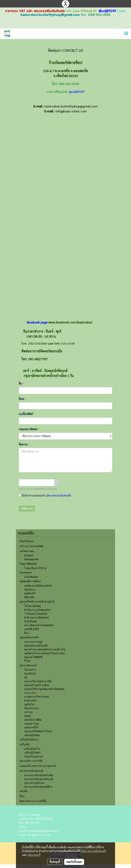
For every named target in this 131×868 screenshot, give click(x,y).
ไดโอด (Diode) (32, 606)
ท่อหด (27, 716)
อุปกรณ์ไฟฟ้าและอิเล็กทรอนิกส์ (37, 602)
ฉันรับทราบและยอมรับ (45, 495)
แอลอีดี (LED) (32, 629)
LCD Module (31, 577)
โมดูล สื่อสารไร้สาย (35, 568)
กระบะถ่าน (30, 693)
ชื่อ (21, 384)
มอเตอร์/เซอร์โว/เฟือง (37, 685)
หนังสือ (24, 791)
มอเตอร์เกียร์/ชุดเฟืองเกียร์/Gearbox (44, 689)
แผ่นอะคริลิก (31, 727)
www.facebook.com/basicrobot (70, 322)
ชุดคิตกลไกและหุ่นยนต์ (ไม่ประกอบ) (44, 653)
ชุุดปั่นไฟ (29, 704)
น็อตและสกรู (31, 708)
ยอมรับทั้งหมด (74, 862)
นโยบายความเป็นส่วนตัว (59, 495)
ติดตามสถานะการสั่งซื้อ (33, 801)
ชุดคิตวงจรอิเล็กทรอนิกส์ (38, 586)
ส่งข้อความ (27, 508)
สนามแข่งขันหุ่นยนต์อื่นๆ (38, 787)
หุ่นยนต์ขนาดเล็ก (29, 637)
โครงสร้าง (30, 670)
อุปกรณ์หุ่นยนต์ (28, 665)
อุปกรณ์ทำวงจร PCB (31, 761)
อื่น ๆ (27, 633)
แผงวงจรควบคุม (33, 642)
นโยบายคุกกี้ (34, 855)
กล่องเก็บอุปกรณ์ (33, 757)
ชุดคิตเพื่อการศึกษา (30, 581)
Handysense (31, 559)
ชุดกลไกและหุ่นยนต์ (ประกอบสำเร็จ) (45, 649)
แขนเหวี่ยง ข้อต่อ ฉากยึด (38, 681)
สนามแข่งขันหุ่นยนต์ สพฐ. (39, 775)
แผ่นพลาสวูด (31, 724)
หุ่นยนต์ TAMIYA (33, 657)
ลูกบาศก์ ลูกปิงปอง (34, 783)
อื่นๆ (22, 796)
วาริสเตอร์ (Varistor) (36, 614)
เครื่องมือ (25, 744)
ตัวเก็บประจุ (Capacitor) (38, 610)
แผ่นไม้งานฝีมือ (33, 720)
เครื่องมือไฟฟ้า (32, 753)
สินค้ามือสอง (27, 541)
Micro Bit (29, 597)
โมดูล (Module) (28, 564)
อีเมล (22, 399)
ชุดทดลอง (30, 590)
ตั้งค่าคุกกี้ (55, 862)
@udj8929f (107, 11)
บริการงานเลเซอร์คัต (31, 546)
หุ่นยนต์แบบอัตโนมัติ (36, 646)
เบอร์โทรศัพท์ (27, 414)
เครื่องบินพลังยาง (29, 739)
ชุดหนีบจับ (30, 674)
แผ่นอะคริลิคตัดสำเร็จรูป (38, 731)
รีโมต (27, 661)
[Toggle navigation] (126, 34)
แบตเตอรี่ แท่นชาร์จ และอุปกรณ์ (38, 766)
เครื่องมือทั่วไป (32, 749)
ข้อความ (24, 444)
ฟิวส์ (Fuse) (31, 621)
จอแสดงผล (26, 573)
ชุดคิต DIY (30, 593)
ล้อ (26, 677)
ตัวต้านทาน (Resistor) (37, 618)
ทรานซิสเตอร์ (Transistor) (39, 625)
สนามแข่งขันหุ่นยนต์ (31, 771)
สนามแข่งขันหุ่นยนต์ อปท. (39, 779)
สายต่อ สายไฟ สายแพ (36, 697)
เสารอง (28, 712)
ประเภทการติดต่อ (29, 429)
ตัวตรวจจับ (30, 700)
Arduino (29, 555)
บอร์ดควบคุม (27, 551)
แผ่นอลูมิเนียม (32, 735)
